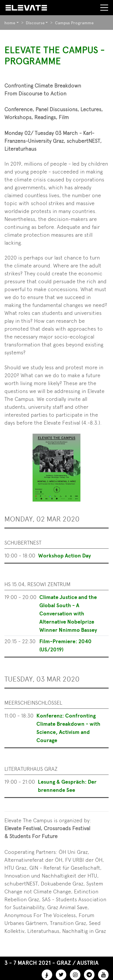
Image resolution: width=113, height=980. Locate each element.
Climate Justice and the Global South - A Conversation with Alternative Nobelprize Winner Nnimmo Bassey (68, 614)
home (10, 23)
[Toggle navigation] (104, 8)
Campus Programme (74, 23)
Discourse (35, 23)
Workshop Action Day (65, 556)
